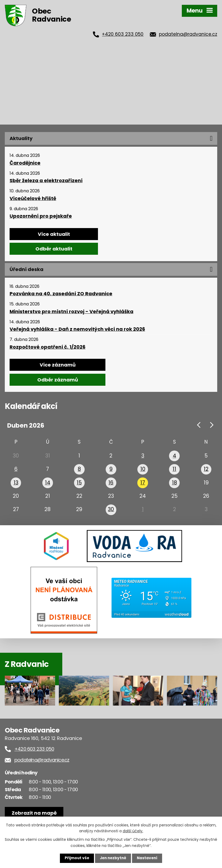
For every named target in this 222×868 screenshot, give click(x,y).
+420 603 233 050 (123, 34)
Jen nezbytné (113, 858)
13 (16, 485)
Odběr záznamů (58, 380)
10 (143, 471)
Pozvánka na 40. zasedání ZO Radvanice (61, 294)
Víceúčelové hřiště (33, 198)
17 (143, 485)
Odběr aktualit (54, 249)
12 (206, 471)
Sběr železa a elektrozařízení (46, 181)
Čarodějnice (25, 163)
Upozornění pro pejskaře (41, 216)
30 (111, 513)
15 (79, 485)
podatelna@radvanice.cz (188, 34)
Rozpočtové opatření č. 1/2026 (48, 347)
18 (174, 485)
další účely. (133, 831)
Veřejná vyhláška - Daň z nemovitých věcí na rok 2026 (77, 329)
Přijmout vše (76, 858)
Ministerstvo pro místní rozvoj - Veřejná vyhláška (71, 312)
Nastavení (148, 858)
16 (111, 485)
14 (48, 485)
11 (174, 471)
